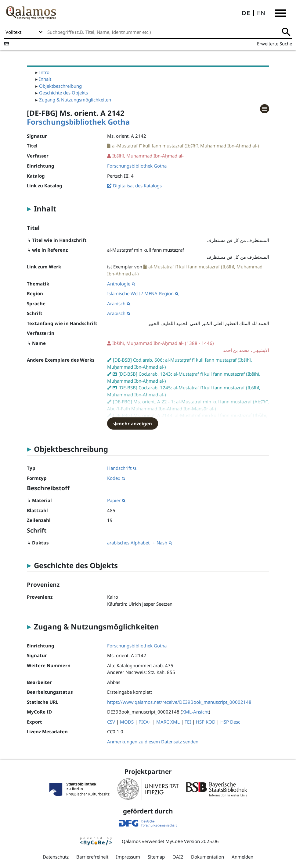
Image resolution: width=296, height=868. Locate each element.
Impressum (128, 857)
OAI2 (178, 857)
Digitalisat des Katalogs (137, 186)
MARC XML (168, 722)
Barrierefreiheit (92, 857)
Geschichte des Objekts (63, 93)
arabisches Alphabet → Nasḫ (140, 543)
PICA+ (145, 722)
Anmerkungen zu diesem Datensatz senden (153, 742)
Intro (44, 72)
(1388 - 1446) (188, 347)
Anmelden (242, 857)
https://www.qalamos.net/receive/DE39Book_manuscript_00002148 (179, 702)
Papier (116, 500)
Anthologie (121, 284)
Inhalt (45, 79)
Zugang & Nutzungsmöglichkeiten (75, 100)
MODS (127, 722)
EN (261, 13)
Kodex (116, 478)
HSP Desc (230, 722)
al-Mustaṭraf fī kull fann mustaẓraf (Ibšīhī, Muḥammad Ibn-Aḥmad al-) (186, 146)
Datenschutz (56, 857)
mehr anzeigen (133, 423)
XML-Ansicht (195, 712)
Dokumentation (208, 857)
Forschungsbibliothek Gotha (78, 122)
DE (246, 13)
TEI (188, 722)
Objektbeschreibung (60, 86)
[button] (281, 13)
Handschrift (122, 468)
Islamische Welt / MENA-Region (143, 293)
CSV (111, 722)
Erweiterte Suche (274, 44)
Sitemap (156, 857)
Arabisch (119, 303)
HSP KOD (206, 722)
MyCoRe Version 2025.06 (192, 841)
